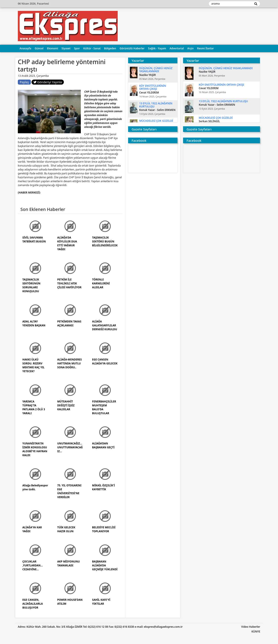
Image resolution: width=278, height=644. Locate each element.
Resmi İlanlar (206, 48)
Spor (77, 48)
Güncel (39, 48)
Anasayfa (25, 48)
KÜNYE (256, 631)
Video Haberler (251, 627)
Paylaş (24, 82)
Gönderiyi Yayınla (48, 82)
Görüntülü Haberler (132, 48)
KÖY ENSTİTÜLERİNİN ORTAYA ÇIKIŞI (153, 87)
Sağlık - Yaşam (157, 48)
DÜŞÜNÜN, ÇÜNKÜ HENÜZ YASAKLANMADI (156, 70)
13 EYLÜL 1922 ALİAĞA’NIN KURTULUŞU (156, 105)
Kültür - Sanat (92, 48)
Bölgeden (110, 48)
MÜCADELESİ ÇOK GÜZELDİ (156, 121)
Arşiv (190, 48)
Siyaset (66, 48)
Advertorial (177, 48)
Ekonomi (52, 48)
